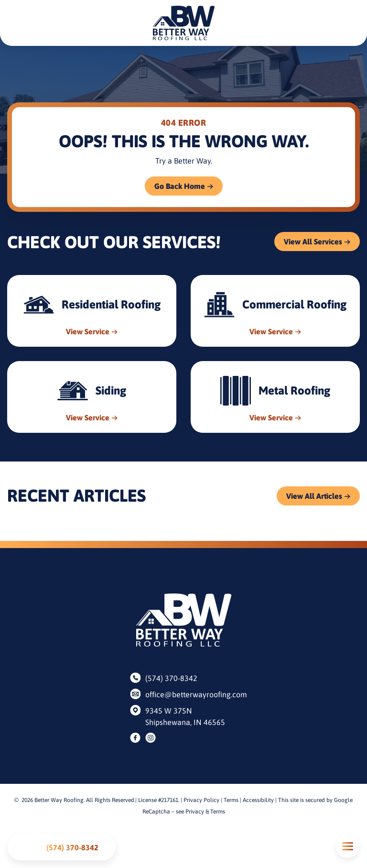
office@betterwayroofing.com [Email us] (191, 694)
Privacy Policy (201, 800)
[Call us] (62, 847)
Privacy (195, 812)
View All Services (313, 242)
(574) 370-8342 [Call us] (171, 678)
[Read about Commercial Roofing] (275, 311)
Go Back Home (180, 186)
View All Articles (314, 496)
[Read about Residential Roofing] (92, 311)
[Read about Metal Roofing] (275, 397)
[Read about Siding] (92, 397)
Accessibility (258, 800)
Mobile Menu (347, 846)
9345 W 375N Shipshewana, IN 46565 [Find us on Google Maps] (185, 716)
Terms (231, 800)
